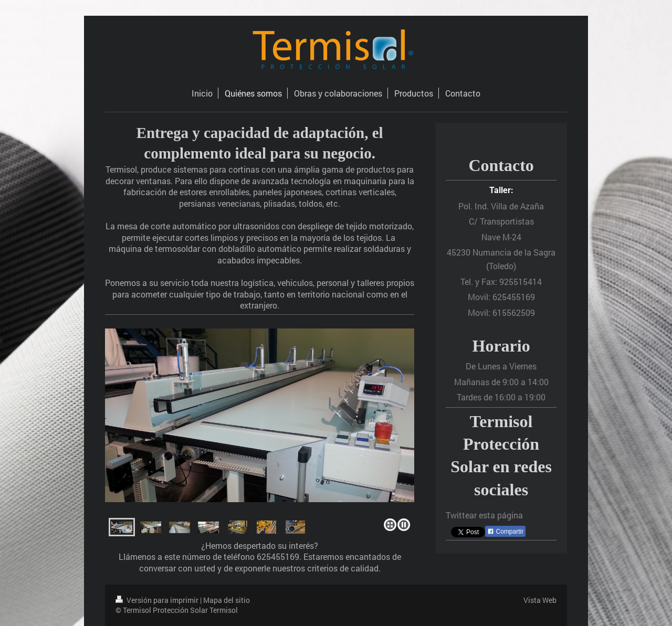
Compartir (505, 532)
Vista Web (540, 600)
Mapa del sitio (227, 600)
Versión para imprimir (158, 600)
